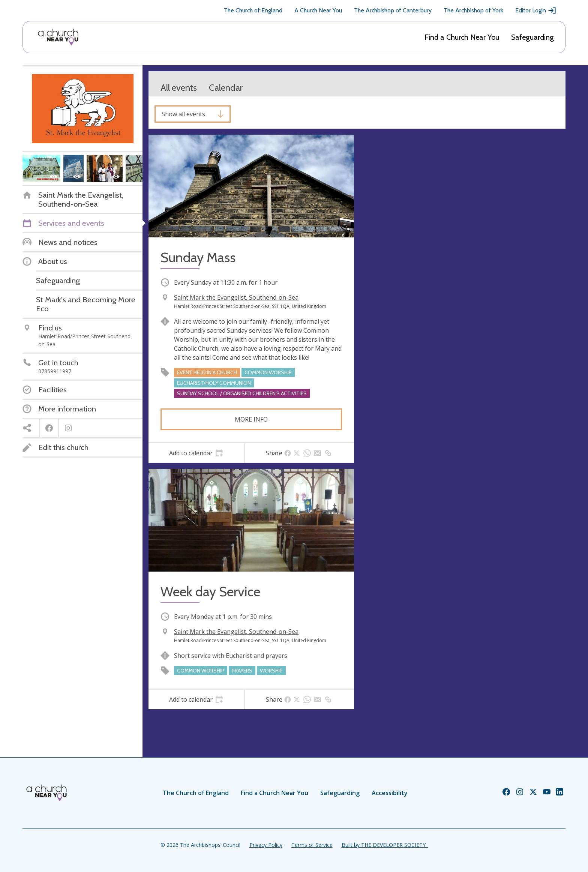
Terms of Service (312, 845)
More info (251, 419)
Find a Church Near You (462, 37)
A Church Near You (318, 10)
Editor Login (536, 11)
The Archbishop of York (473, 10)
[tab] (196, 453)
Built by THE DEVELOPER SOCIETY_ (385, 845)
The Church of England (253, 10)
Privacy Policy (266, 845)
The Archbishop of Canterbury (393, 10)
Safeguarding (532, 37)
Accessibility (390, 793)
